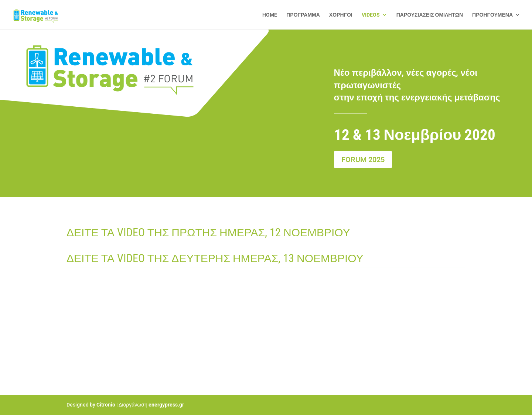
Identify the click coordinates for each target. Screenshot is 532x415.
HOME (270, 15)
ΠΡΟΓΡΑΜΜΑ (303, 15)
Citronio (106, 405)
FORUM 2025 (363, 160)
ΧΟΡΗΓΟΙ (341, 15)
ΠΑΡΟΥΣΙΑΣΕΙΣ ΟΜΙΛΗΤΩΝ (430, 15)
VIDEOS (371, 15)
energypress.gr (166, 405)
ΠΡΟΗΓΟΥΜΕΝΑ (492, 15)
